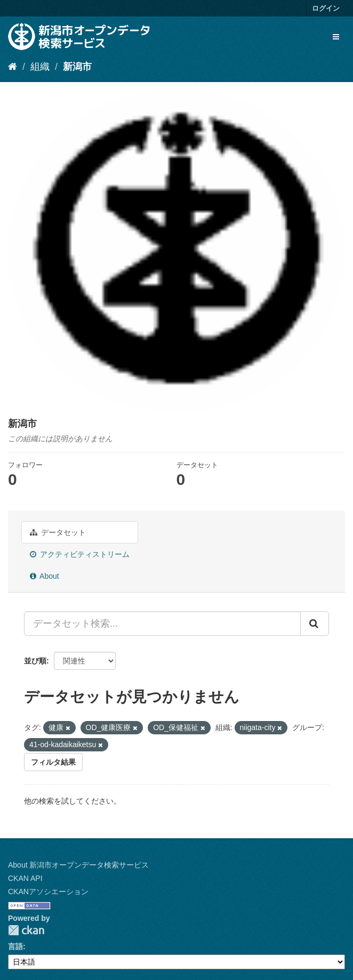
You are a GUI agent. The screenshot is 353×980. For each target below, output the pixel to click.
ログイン (326, 8)
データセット (58, 532)
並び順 (35, 661)
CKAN (26, 930)
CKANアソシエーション (48, 892)
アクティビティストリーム (80, 554)
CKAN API (25, 878)
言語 (15, 946)
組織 (40, 67)
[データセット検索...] (162, 623)
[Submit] (315, 623)
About (45, 576)
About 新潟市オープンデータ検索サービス (78, 865)
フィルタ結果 (53, 762)
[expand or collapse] (336, 37)
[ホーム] (13, 67)
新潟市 (77, 67)
